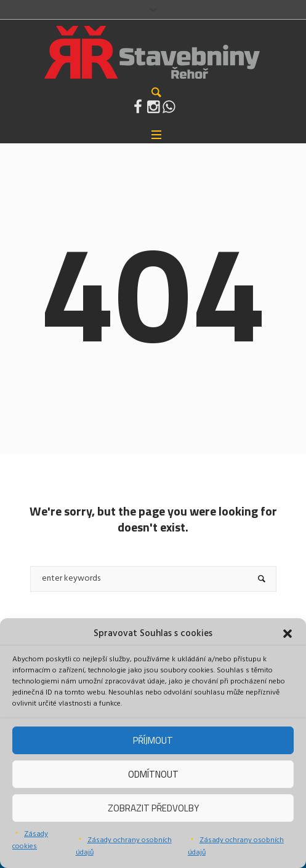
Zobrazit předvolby (153, 808)
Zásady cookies (30, 840)
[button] (288, 634)
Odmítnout (153, 774)
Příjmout (153, 740)
